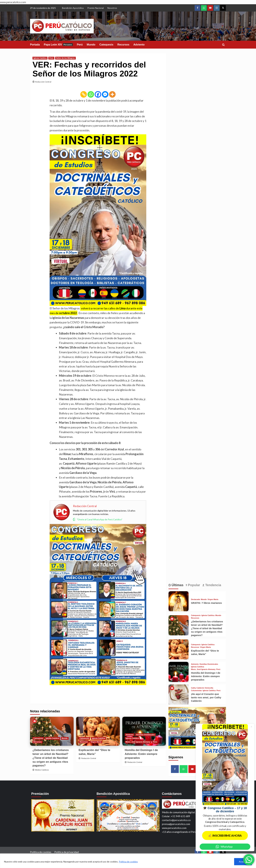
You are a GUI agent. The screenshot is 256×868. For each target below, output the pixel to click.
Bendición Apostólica (73, 8)
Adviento (139, 45)
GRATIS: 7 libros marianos (206, 603)
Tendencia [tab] (213, 585)
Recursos (123, 45)
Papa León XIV (58, 45)
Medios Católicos (42, 770)
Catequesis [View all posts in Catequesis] (38, 738)
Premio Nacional (96, 8)
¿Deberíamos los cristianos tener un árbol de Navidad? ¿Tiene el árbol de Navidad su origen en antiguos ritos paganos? (51, 758)
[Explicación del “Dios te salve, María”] (98, 731)
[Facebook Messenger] (105, 94)
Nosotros (112, 8)
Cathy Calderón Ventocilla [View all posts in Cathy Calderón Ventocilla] (202, 688)
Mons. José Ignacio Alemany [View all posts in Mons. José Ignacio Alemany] (138, 742)
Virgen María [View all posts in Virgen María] (96, 742)
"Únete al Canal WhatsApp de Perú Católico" (98, 519)
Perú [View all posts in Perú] (51, 58)
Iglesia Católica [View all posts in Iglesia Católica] (40, 58)
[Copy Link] (84, 94)
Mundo (91, 45)
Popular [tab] (193, 585)
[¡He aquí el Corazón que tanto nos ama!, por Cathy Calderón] (179, 694)
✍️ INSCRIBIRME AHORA (225, 835)
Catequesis (106, 45)
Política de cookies (128, 862)
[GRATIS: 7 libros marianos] (179, 601)
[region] (128, 861)
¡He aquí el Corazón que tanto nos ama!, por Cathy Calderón (206, 697)
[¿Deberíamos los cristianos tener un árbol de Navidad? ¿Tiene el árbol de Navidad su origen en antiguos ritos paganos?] (52, 731)
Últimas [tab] (177, 585)
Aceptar (243, 862)
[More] (112, 94)
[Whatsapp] (91, 94)
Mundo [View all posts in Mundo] (65, 738)
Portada (35, 45)
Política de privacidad (67, 852)
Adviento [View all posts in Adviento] (130, 735)
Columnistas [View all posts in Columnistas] (196, 691)
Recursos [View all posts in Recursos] (38, 742)
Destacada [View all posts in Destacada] (196, 599)
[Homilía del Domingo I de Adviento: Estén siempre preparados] (179, 672)
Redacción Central (43, 82)
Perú (80, 45)
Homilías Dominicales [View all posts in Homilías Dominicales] (145, 735)
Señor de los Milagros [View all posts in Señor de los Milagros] (65, 58)
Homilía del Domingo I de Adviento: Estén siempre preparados (141, 754)
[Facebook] (98, 94)
